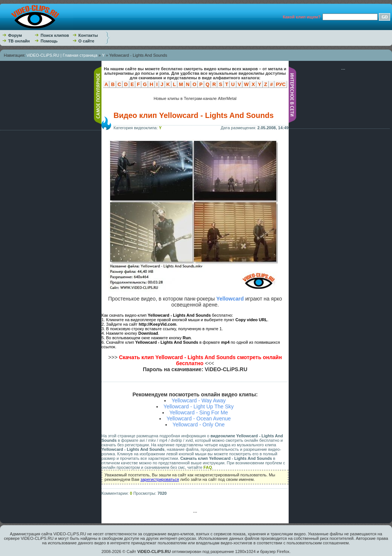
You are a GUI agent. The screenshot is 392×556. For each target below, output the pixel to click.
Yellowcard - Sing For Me (199, 412)
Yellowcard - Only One (199, 425)
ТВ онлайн (19, 41)
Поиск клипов (55, 35)
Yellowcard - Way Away (198, 400)
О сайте (86, 41)
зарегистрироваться (160, 479)
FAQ (208, 467)
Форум (15, 35)
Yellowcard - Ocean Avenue (199, 419)
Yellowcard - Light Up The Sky (199, 406)
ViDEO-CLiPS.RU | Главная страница (62, 55)
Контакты (88, 35)
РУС (281, 84)
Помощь (49, 41)
